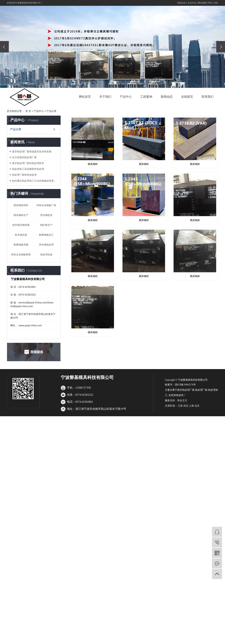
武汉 (186, 445)
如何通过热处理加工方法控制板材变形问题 (35, 181)
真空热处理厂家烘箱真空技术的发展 (32, 152)
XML (216, 3)
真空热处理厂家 (186, 429)
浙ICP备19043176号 (185, 424)
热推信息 (181, 3)
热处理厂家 (201, 429)
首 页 (28, 111)
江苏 (180, 445)
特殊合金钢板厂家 (46, 205)
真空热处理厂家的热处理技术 (28, 163)
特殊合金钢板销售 (21, 255)
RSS (210, 3)
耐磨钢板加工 (46, 235)
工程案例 (146, 97)
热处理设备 (46, 255)
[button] (110, 82)
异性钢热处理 (46, 245)
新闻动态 (167, 97)
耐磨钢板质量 (21, 245)
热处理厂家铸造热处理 (24, 175)
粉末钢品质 (21, 235)
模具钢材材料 (21, 205)
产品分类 (51, 111)
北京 (197, 445)
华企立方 (182, 439)
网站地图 (202, 3)
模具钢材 (93, 165)
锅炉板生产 (46, 225)
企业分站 (192, 3)
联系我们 (208, 97)
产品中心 (126, 97)
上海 (191, 445)
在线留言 (187, 97)
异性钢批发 (46, 215)
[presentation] (4, 47)
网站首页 (85, 97)
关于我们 (105, 97)
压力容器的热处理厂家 (24, 157)
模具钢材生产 (21, 215)
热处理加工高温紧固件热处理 (28, 169)
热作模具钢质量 (21, 225)
